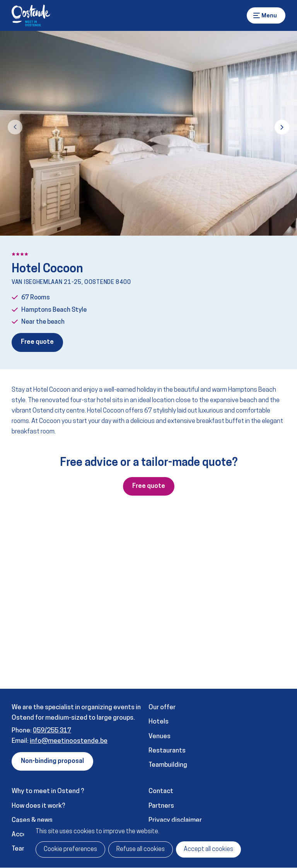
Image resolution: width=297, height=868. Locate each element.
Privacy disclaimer (175, 820)
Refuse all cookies (141, 849)
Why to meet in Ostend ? (48, 791)
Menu (257, 15)
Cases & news (32, 820)
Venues (160, 736)
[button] (15, 127)
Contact (161, 791)
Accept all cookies (208, 849)
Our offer (162, 707)
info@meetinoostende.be (69, 741)
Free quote (37, 342)
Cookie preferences (70, 849)
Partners (161, 806)
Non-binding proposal (52, 761)
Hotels (159, 722)
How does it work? (38, 806)
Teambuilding (168, 765)
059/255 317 (52, 731)
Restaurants (167, 751)
